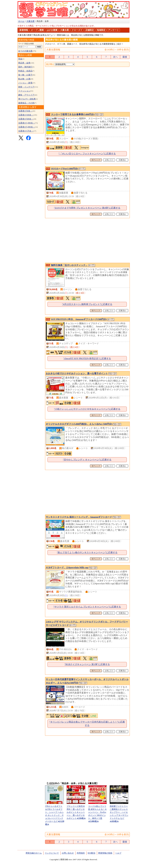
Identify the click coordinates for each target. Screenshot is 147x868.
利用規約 (81, 853)
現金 (20, 59)
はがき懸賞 (52, 30)
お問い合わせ (68, 853)
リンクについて (52, 853)
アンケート (113, 30)
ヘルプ (118, 853)
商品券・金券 (24, 63)
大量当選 (64, 30)
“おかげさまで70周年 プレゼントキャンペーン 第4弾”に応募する (87, 208)
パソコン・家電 (25, 83)
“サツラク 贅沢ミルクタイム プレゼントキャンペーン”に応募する (87, 607)
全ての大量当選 (25, 51)
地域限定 (101, 30)
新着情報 (24, 30)
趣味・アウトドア (26, 95)
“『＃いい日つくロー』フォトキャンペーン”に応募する (87, 154)
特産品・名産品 (25, 71)
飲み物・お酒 (24, 79)
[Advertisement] (87, 90)
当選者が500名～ (26, 119)
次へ (115, 57)
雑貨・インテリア (26, 87)
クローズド (77, 30)
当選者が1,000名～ (27, 123)
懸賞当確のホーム (34, 853)
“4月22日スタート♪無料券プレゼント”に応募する (87, 304)
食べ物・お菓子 (25, 75)
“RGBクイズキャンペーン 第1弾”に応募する (87, 664)
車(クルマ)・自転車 (27, 99)
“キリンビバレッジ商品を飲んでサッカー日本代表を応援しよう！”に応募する (87, 724)
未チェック (96, 160)
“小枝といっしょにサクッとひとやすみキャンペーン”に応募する (87, 409)
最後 (125, 57)
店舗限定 (90, 30)
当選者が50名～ (25, 111)
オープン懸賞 (37, 30)
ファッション (24, 91)
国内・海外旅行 (25, 67)
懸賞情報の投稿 (105, 853)
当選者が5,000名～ (27, 127)
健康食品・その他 (26, 103)
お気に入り (109, 160)
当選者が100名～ (26, 115)
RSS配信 (92, 853)
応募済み (122, 160)
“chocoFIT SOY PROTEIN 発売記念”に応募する (87, 358)
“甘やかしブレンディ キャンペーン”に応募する (87, 460)
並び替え (50, 64)
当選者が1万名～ (26, 131)
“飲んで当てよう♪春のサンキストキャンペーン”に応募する (87, 552)
